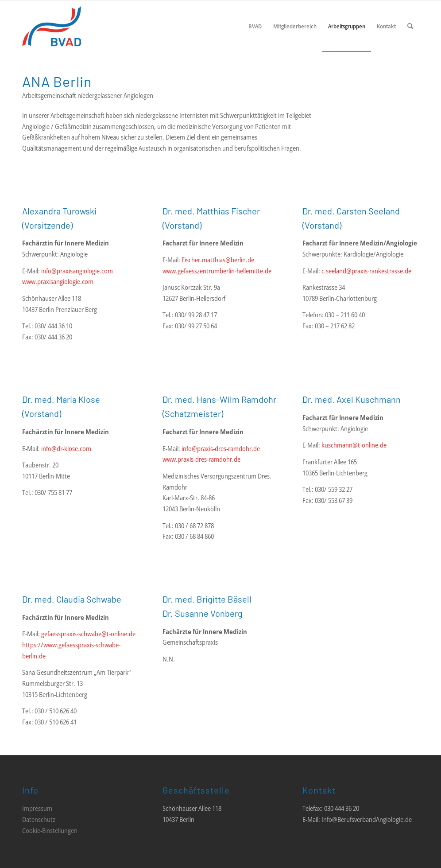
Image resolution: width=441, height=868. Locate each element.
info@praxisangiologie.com (77, 271)
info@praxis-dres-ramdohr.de (221, 448)
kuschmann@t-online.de (354, 445)
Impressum (37, 808)
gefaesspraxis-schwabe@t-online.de (88, 634)
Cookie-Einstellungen (50, 830)
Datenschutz (39, 819)
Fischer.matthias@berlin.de (218, 260)
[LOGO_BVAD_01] (78, 26)
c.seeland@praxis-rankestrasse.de (366, 271)
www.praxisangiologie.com (58, 281)
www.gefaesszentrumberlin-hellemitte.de (217, 271)
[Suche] (410, 26)
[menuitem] (255, 26)
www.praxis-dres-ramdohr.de (201, 459)
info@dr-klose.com (66, 448)
